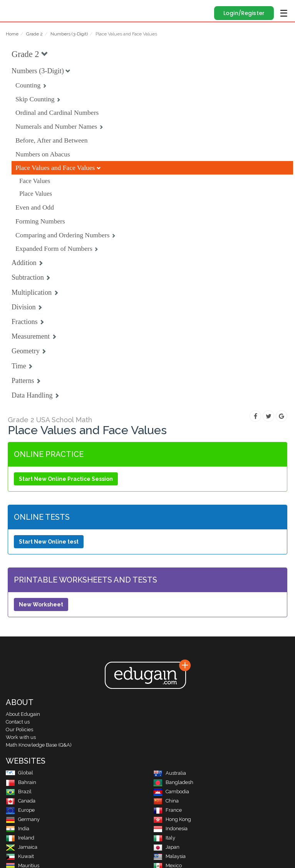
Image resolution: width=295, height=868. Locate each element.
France (168, 810)
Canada (21, 801)
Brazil (19, 792)
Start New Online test (49, 542)
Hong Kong (172, 819)
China (166, 801)
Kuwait (20, 856)
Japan (166, 847)
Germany (23, 819)
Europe (20, 810)
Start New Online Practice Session (66, 479)
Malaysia (169, 856)
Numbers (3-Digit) (69, 34)
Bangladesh (173, 782)
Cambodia (171, 792)
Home (12, 34)
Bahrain (21, 782)
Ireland (20, 838)
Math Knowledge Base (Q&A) (39, 745)
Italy (164, 838)
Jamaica (22, 847)
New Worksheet (41, 604)
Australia (170, 773)
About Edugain (23, 714)
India (18, 829)
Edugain (13, 8)
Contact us (18, 722)
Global (19, 773)
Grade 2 (34, 34)
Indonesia (170, 829)
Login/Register (244, 13)
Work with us (21, 737)
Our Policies (19, 729)
